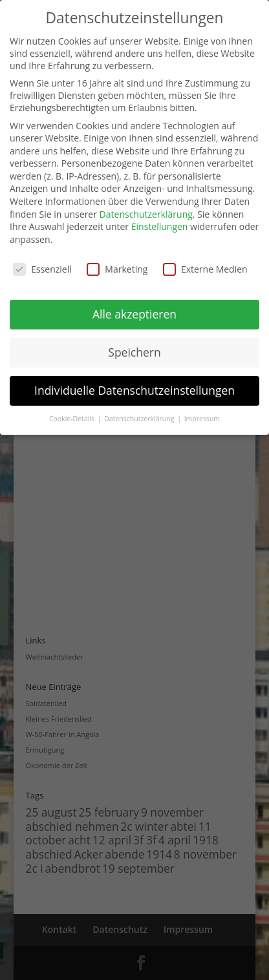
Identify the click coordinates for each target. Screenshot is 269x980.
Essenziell (42, 269)
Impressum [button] (202, 419)
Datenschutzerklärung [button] (140, 419)
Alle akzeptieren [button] (134, 314)
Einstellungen (160, 226)
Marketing (117, 269)
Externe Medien (205, 269)
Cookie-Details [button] (73, 419)
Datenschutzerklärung (146, 214)
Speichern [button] (134, 352)
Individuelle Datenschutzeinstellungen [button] (134, 390)
